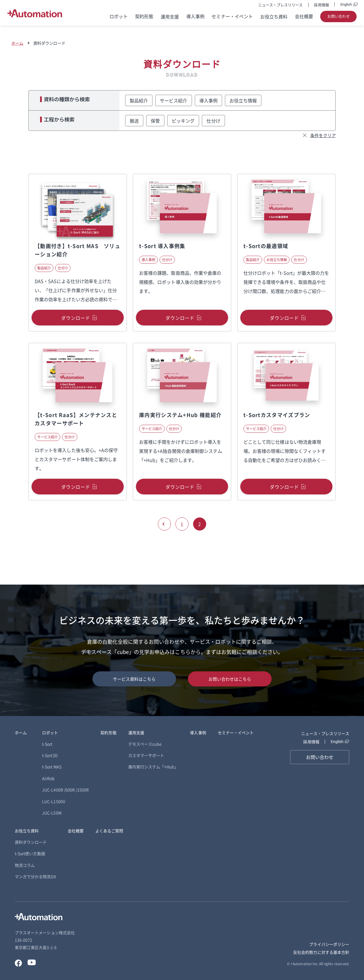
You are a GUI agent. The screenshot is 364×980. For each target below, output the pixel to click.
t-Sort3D (50, 755)
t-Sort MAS (52, 767)
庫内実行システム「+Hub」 (153, 767)
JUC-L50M (52, 813)
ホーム (17, 43)
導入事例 (195, 16)
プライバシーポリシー (329, 944)
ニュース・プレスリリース (281, 5)
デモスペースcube (145, 744)
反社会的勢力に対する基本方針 (321, 952)
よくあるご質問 (109, 831)
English (346, 4)
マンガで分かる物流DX (35, 876)
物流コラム (25, 865)
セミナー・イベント (232, 16)
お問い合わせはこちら (230, 679)
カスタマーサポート (146, 755)
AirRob (48, 778)
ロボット (119, 16)
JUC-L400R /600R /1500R (65, 790)
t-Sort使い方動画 (30, 853)
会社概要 (304, 16)
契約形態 (144, 16)
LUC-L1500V (54, 801)
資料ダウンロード (31, 842)
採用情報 (321, 5)
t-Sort (47, 744)
